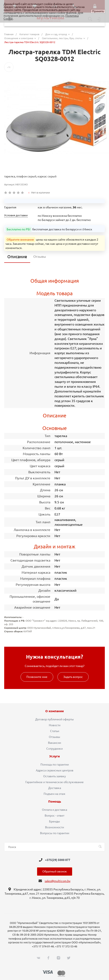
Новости (55, 725)
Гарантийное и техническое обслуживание (54, 782)
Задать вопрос (73, 677)
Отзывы (54, 737)
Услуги (54, 756)
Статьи (55, 731)
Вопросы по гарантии (55, 833)
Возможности (54, 827)
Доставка (55, 788)
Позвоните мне (37, 677)
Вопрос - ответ (54, 816)
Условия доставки (16, 215)
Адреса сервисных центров (55, 770)
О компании (54, 711)
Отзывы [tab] (40, 257)
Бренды (54, 821)
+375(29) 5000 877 (58, 860)
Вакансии (54, 743)
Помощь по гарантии (55, 765)
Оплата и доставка (54, 810)
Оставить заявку (54, 776)
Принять (98, 11)
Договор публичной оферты (54, 719)
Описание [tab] (17, 257)
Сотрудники (54, 749)
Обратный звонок (55, 871)
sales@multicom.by (58, 881)
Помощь (55, 802)
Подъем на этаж (54, 794)
